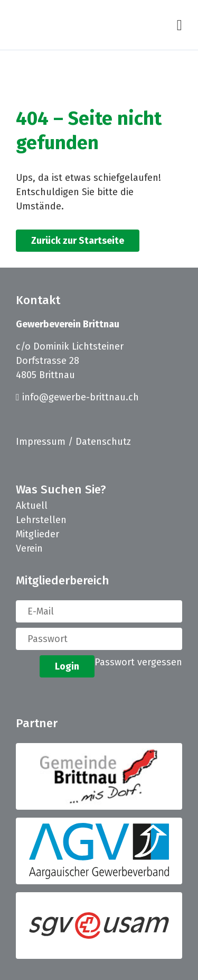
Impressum (41, 442)
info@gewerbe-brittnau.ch (77, 397)
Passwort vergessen (138, 662)
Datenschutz (103, 442)
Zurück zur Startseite (78, 241)
